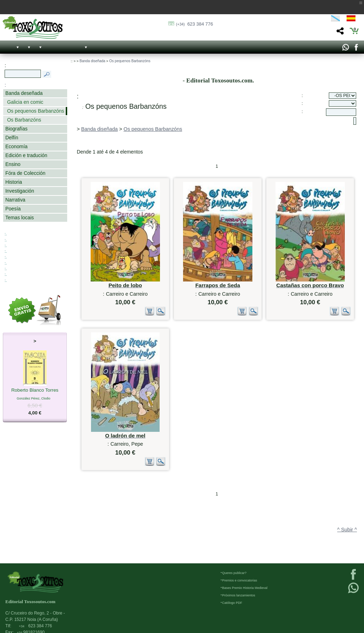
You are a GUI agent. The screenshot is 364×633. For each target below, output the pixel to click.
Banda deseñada (24, 93)
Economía (16, 146)
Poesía (13, 209)
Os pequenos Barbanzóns (36, 111)
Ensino (13, 164)
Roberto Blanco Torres (35, 391)
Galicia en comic (25, 102)
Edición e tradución (26, 155)
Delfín (12, 138)
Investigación (20, 191)
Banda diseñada (92, 61)
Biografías (16, 129)
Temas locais (20, 218)
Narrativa (15, 200)
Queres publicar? (234, 573)
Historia (14, 182)
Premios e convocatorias (240, 580)
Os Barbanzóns (24, 120)
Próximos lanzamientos (239, 595)
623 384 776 (194, 24)
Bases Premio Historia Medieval (245, 588)
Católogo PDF (232, 603)
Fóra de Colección (25, 173)
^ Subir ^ (347, 530)
